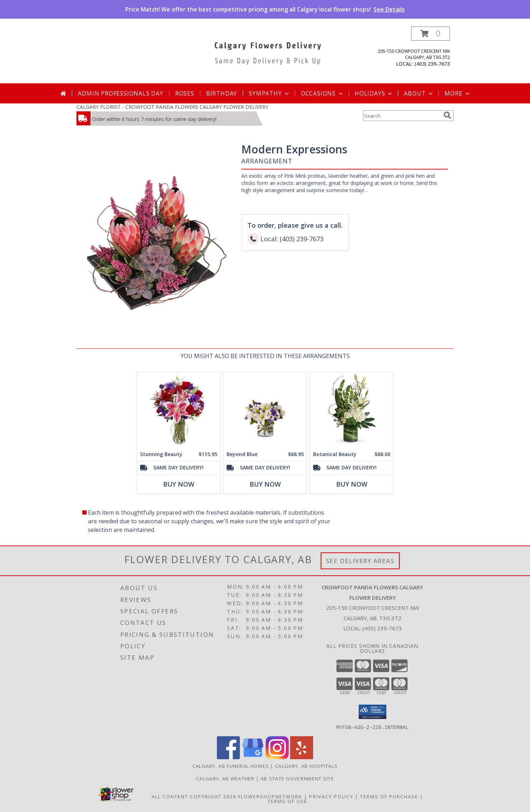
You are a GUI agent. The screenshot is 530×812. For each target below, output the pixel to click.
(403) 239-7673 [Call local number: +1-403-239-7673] (432, 64)
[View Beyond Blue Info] (265, 410)
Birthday (222, 93)
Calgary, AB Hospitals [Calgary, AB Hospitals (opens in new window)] (306, 766)
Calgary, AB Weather (225, 778)
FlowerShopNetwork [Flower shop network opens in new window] (270, 796)
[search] (447, 115)
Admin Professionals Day (120, 93)
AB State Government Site (297, 778)
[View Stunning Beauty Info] (179, 410)
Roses (185, 93)
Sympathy (269, 93)
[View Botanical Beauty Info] (352, 410)
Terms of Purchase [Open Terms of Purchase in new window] (389, 796)
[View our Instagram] (277, 757)
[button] (431, 34)
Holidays (374, 93)
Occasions (323, 93)
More (458, 93)
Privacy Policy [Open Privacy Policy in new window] (331, 796)
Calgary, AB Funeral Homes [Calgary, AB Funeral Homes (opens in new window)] (231, 766)
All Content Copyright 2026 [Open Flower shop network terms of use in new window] (194, 796)
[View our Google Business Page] (253, 757)
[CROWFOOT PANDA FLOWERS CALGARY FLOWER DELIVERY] (268, 52)
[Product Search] (402, 116)
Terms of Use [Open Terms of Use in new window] (287, 801)
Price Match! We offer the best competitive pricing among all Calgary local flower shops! (265, 9)
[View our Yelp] (302, 757)
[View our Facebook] (228, 757)
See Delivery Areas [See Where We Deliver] (360, 561)
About (419, 93)
